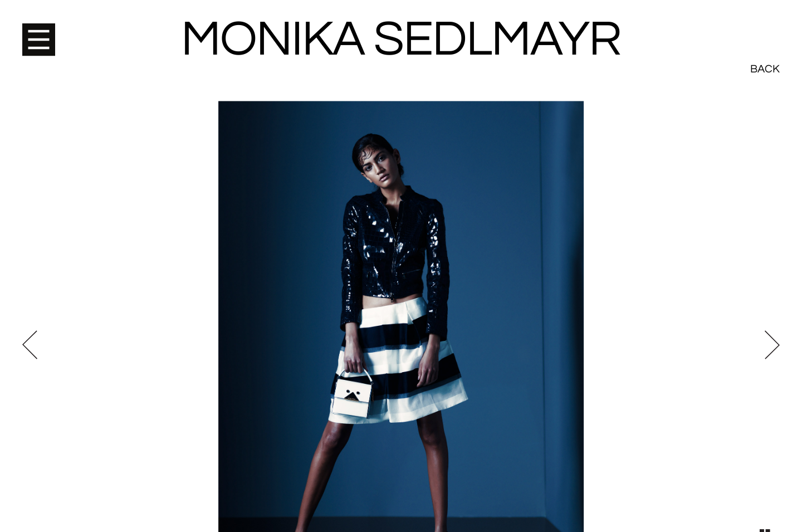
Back (765, 28)
